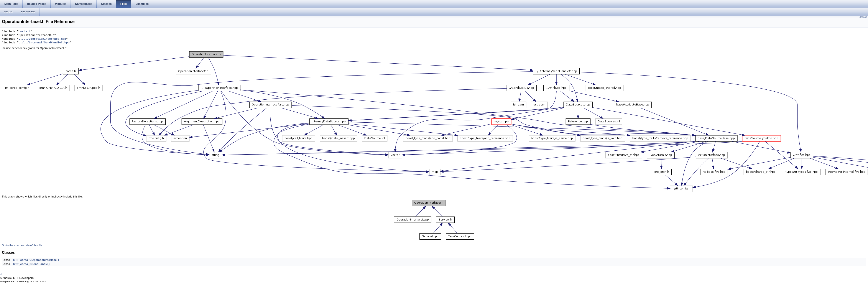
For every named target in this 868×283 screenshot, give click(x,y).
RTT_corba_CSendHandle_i (32, 264)
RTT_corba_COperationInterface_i (36, 260)
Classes (863, 17)
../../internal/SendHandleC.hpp (44, 43)
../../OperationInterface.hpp (42, 39)
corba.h (25, 32)
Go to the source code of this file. (22, 245)
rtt (1, 274)
